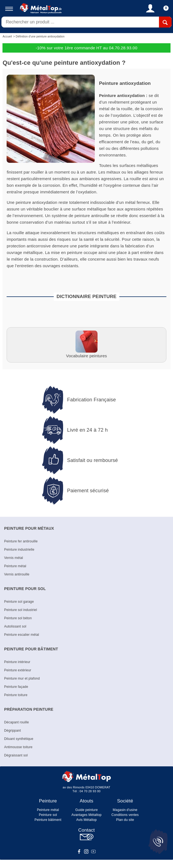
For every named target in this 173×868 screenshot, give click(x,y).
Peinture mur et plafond (22, 678)
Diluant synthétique (19, 739)
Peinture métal (15, 566)
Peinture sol (48, 815)
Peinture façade (16, 687)
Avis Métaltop (86, 820)
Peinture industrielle (19, 550)
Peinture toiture (16, 695)
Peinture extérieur (18, 670)
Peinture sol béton (18, 618)
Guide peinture (86, 810)
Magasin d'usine (125, 810)
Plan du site (125, 820)
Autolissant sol (15, 626)
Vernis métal (13, 558)
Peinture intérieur (17, 662)
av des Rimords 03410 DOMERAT (87, 787)
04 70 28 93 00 (90, 791)
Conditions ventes (125, 815)
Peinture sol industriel (21, 610)
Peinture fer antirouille (21, 541)
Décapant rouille (17, 722)
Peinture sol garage (19, 602)
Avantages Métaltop (86, 815)
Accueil (7, 36)
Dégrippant (13, 731)
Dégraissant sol (16, 755)
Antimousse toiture (18, 747)
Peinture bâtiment (48, 820)
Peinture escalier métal (22, 635)
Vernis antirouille (17, 574)
